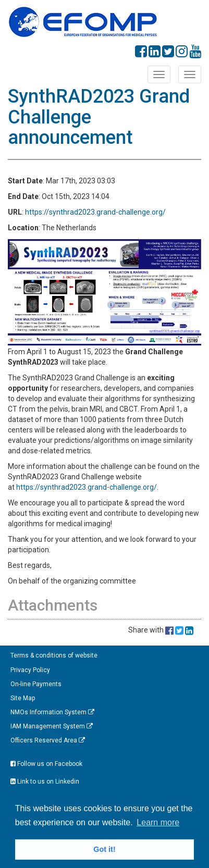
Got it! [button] (104, 849)
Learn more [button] (158, 822)
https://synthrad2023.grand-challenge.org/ (95, 212)
